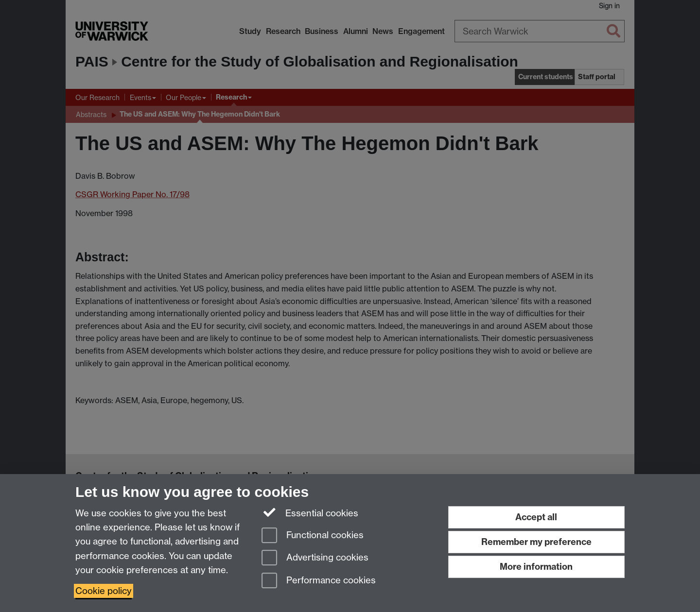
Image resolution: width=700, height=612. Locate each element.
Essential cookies (310, 512)
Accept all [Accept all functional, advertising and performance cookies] (536, 517)
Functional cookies (313, 536)
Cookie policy (104, 591)
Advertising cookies (315, 558)
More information (536, 567)
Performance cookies (319, 581)
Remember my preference (536, 542)
